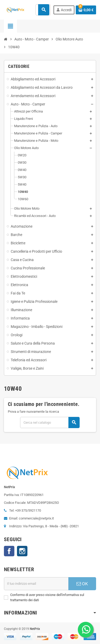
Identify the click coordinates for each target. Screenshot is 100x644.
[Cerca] (50, 423)
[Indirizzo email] (36, 584)
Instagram (22, 551)
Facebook (9, 551)
